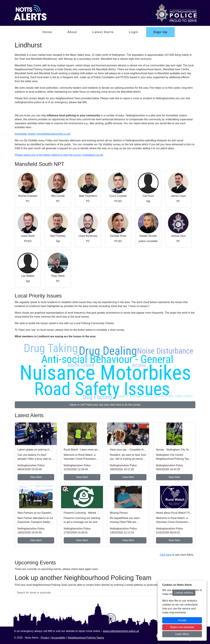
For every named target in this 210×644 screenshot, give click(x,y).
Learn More (182, 634)
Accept (182, 620)
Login (134, 32)
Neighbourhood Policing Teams (86, 638)
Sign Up (160, 32)
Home (47, 32)
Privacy (45, 638)
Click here (166, 555)
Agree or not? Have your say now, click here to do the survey (105, 405)
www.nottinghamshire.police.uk (121, 631)
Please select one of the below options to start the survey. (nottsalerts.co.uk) (59, 155)
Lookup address (184, 593)
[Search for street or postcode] (94, 593)
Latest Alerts (103, 32)
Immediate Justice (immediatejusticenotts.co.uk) (43, 134)
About (72, 32)
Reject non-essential (182, 627)
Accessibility (58, 638)
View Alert (36, 477)
